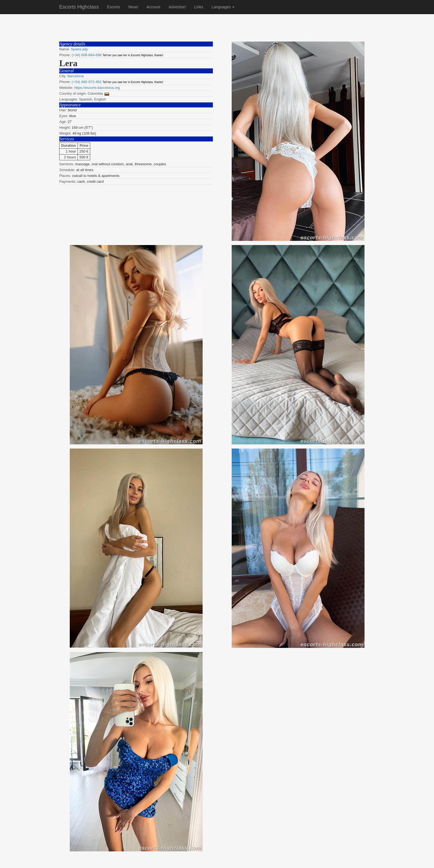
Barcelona (76, 76)
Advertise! (177, 7)
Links (199, 7)
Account (153, 7)
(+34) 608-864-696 (87, 55)
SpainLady (79, 49)
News (133, 7)
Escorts (114, 7)
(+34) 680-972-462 (87, 82)
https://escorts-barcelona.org (97, 88)
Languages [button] (223, 7)
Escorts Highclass (79, 7)
